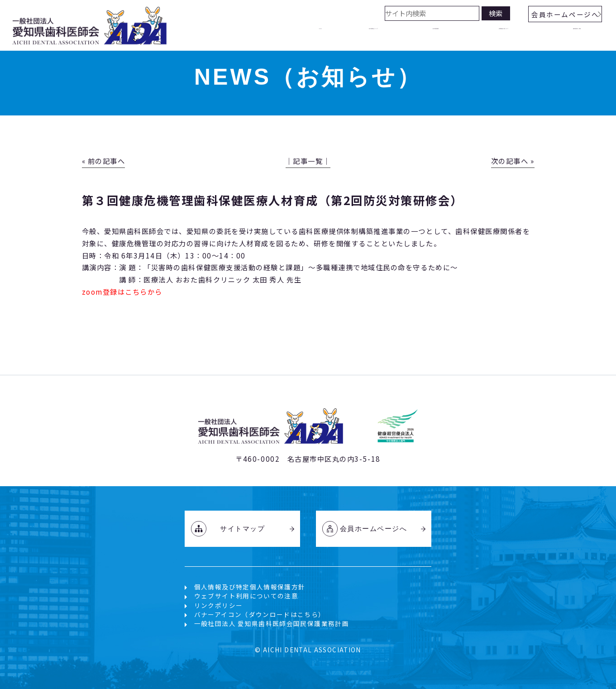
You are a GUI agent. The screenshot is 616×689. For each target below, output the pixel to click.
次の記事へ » (513, 161)
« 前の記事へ (104, 161)
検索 (496, 13)
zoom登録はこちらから (122, 292)
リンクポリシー (219, 605)
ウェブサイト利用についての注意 (246, 596)
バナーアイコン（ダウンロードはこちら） (260, 614)
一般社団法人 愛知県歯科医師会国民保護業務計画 (272, 623)
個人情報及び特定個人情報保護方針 (250, 587)
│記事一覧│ (308, 161)
